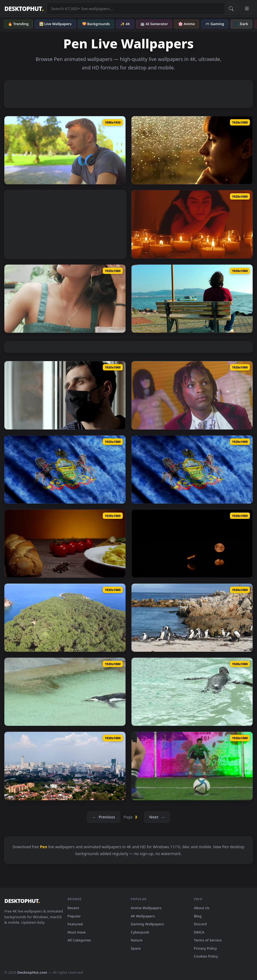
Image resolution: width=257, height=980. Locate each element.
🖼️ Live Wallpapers (55, 24)
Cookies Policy (206, 956)
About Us (202, 908)
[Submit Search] (231, 8)
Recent (73, 908)
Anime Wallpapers (146, 908)
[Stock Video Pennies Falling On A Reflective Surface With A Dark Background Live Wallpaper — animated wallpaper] (192, 544)
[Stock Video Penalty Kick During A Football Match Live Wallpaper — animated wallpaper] (192, 766)
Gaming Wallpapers (147, 924)
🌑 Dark (241, 24)
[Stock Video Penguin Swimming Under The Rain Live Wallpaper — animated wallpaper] (65, 692)
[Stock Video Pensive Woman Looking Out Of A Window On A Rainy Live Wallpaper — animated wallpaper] (192, 150)
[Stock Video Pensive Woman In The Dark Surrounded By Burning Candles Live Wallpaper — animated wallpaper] (192, 224)
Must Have (77, 932)
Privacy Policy (205, 948)
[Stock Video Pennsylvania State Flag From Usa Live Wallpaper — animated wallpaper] (192, 469)
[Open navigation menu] (247, 8)
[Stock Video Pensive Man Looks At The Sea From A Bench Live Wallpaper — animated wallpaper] (192, 299)
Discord (200, 924)
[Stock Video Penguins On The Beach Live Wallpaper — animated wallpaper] (192, 618)
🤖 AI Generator (154, 24)
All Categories (79, 940)
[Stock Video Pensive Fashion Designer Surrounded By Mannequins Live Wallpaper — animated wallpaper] (192, 395)
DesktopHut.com (32, 972)
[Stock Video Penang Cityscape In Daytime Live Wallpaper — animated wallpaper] (65, 766)
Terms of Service (208, 940)
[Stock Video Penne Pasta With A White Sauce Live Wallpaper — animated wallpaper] (65, 544)
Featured (75, 924)
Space (136, 948)
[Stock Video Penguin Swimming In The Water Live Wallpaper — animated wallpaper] (192, 692)
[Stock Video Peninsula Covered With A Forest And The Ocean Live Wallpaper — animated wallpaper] (65, 618)
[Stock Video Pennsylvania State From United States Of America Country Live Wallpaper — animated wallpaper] (65, 469)
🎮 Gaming (215, 24)
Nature (137, 940)
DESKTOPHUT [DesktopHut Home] (24, 9)
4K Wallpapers (143, 916)
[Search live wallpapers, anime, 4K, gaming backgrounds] (136, 8)
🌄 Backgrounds (96, 24)
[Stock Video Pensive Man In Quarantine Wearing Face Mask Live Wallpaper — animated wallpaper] (65, 395)
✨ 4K (125, 24)
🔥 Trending (18, 24)
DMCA (199, 932)
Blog (198, 916)
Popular (74, 916)
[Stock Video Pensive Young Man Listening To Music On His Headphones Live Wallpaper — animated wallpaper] (65, 150)
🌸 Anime (186, 24)
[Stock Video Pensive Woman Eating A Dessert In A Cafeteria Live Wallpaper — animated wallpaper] (65, 299)
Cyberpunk (140, 932)
